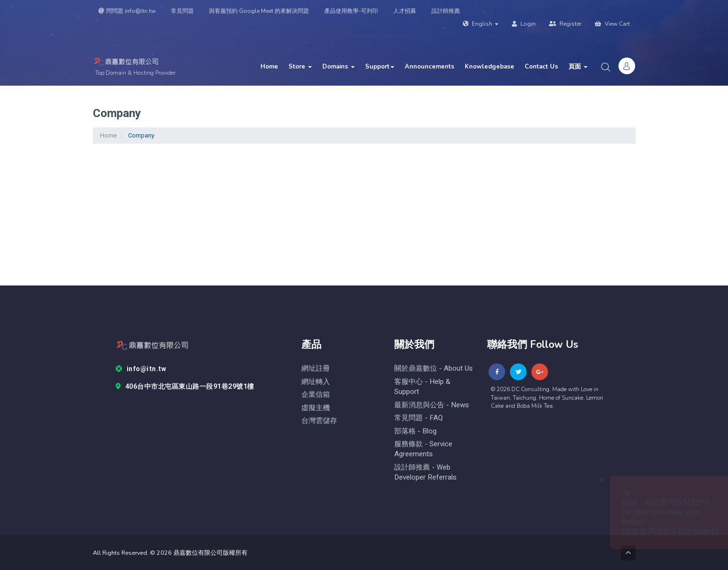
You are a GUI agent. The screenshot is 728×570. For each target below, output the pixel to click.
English (481, 24)
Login (524, 24)
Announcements (429, 67)
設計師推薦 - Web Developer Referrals (425, 472)
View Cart (612, 24)
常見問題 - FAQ (419, 418)
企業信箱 (316, 395)
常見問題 (182, 11)
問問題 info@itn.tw (127, 11)
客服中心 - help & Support (422, 387)
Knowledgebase (489, 67)
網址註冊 (316, 369)
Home (269, 67)
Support (380, 67)
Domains (339, 67)
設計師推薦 (446, 11)
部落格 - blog (415, 431)
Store (300, 67)
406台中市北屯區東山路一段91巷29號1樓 (185, 387)
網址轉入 (316, 382)
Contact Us (541, 67)
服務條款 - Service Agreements (423, 449)
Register (565, 24)
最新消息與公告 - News (432, 405)
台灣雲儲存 (319, 421)
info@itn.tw (141, 369)
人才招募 (405, 11)
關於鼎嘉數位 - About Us (434, 369)
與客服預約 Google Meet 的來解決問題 (259, 11)
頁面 (578, 67)
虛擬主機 (316, 408)
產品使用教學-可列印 (351, 11)
